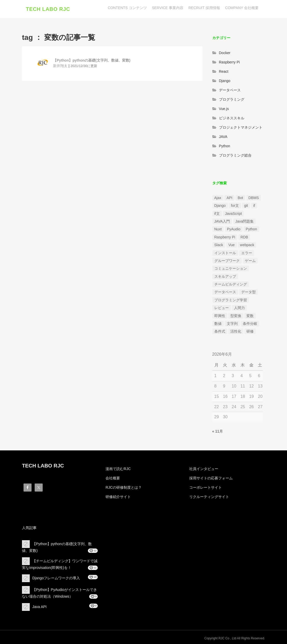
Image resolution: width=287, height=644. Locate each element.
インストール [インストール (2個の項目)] (225, 253)
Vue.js (224, 109)
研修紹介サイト (118, 497)
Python (225, 146)
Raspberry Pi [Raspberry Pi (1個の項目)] (225, 237)
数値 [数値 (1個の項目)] (218, 324)
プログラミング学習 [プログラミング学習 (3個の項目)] (231, 300)
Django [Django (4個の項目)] (220, 206)
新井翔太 (60, 66)
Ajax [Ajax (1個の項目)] (218, 198)
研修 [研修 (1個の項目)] (250, 331)
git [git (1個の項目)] (246, 206)
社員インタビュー (204, 469)
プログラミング (232, 99)
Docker (225, 53)
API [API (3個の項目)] (229, 198)
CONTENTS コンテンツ (127, 8)
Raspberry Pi (229, 62)
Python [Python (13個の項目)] (251, 229)
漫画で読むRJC (118, 469)
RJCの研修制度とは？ (123, 487)
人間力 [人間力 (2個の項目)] (239, 308)
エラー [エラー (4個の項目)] (247, 253)
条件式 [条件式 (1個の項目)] (220, 331)
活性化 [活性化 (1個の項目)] (236, 331)
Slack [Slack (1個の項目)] (219, 245)
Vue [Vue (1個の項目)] (231, 245)
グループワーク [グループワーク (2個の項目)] (227, 261)
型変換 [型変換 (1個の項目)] (236, 316)
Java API (39, 607)
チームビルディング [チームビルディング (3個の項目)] (231, 284)
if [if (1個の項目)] (254, 206)
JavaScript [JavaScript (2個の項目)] (233, 214)
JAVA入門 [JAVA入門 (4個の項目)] (222, 221)
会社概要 (113, 478)
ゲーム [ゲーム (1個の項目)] (250, 261)
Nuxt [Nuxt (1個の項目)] (218, 229)
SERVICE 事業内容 (168, 8)
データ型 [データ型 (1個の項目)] (248, 292)
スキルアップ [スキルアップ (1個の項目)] (225, 276)
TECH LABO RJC (48, 9)
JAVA (223, 137)
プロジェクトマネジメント (241, 127)
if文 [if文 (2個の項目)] (217, 214)
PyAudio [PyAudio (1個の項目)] (234, 229)
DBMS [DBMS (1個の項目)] (254, 198)
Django (225, 81)
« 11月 (218, 431)
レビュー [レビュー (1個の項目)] (222, 308)
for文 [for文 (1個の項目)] (235, 206)
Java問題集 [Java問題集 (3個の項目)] (245, 221)
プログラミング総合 (235, 155)
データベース (230, 90)
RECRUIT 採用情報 (204, 8)
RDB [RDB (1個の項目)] (244, 237)
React (224, 71)
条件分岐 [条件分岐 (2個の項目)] (250, 324)
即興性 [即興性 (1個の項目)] (220, 316)
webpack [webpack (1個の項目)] (247, 245)
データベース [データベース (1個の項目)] (225, 292)
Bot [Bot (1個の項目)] (240, 198)
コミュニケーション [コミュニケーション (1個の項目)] (231, 268)
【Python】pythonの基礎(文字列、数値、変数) (92, 60)
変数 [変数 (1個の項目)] (250, 316)
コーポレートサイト (206, 487)
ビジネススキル (232, 118)
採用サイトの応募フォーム (211, 478)
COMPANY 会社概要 (242, 8)
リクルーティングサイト (209, 497)
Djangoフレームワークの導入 (56, 578)
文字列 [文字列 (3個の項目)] (232, 324)
